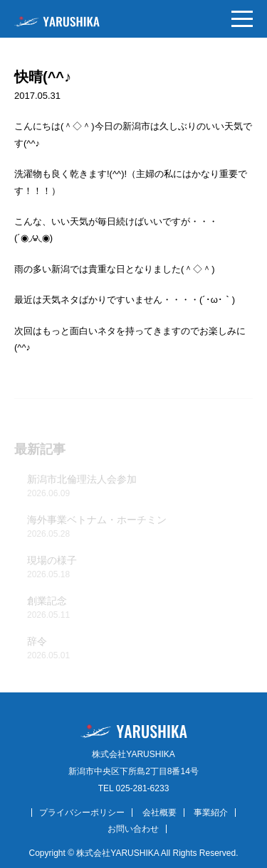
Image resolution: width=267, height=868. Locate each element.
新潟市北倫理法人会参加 (140, 488)
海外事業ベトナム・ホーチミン (140, 528)
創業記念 (140, 609)
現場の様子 (140, 569)
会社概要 (159, 813)
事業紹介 (211, 813)
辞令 (140, 650)
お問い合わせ (133, 829)
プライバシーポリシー (82, 813)
